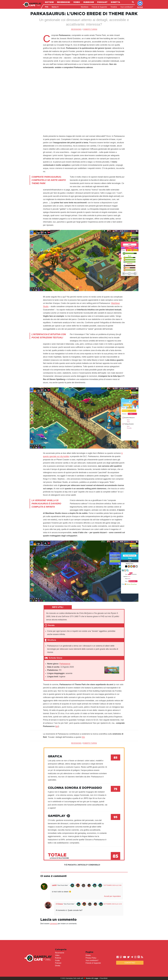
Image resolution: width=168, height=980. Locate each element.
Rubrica (58, 958)
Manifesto (85, 7)
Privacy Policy (91, 958)
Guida (57, 960)
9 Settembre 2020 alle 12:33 (112, 904)
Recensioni (64, 2)
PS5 (47, 7)
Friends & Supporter (99, 7)
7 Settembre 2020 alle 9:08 (112, 885)
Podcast (102, 2)
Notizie (49, 2)
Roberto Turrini (90, 29)
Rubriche (89, 2)
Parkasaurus (65, 664)
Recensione (60, 953)
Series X (55, 7)
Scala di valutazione (59, 858)
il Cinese (59, 904)
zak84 (54, 885)
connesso (54, 924)
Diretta (115, 2)
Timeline (114, 7)
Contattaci (130, 963)
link (83, 737)
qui (57, 726)
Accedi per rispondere (112, 896)
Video (77, 2)
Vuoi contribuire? (127, 7)
